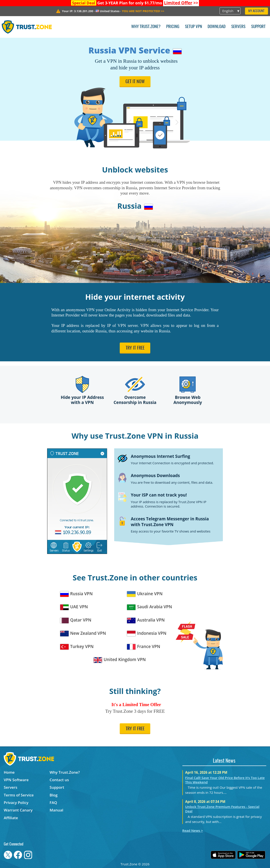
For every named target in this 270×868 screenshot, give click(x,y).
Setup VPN (194, 27)
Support (258, 27)
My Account (256, 11)
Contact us (59, 780)
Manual (56, 810)
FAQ (53, 803)
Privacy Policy (16, 803)
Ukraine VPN (145, 594)
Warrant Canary (18, 810)
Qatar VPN (76, 620)
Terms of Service (19, 795)
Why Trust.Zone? (146, 27)
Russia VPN (76, 594)
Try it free (135, 348)
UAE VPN (74, 607)
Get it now (135, 82)
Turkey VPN (77, 647)
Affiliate (11, 818)
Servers (238, 27)
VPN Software (16, 780)
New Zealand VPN (83, 633)
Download (217, 27)
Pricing (173, 27)
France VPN (144, 647)
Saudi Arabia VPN (149, 607)
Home (9, 772)
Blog (54, 795)
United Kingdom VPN (120, 660)
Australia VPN (146, 620)
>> (181, 3)
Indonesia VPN (147, 633)
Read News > (193, 830)
